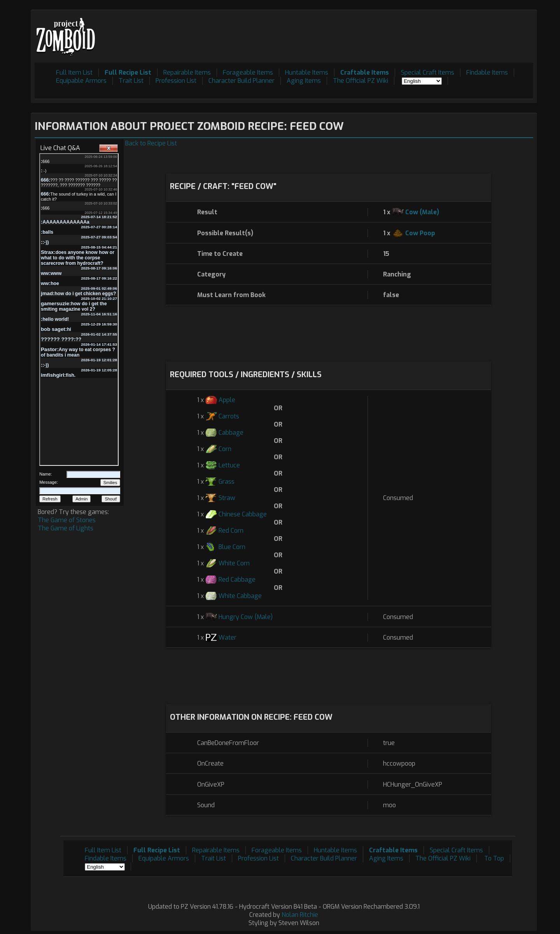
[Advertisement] (392, 31)
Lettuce (229, 465)
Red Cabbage (237, 580)
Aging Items (304, 81)
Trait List (131, 81)
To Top (494, 858)
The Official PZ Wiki (360, 81)
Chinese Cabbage (243, 514)
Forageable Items (248, 73)
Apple (227, 400)
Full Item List (74, 73)
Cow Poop (420, 233)
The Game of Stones (67, 520)
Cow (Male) (422, 212)
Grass (227, 482)
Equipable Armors (81, 81)
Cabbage (231, 433)
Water (227, 638)
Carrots (229, 416)
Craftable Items (365, 73)
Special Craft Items (428, 73)
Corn (225, 449)
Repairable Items (187, 73)
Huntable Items (307, 73)
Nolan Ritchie (300, 915)
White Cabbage (240, 596)
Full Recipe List (128, 73)
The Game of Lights (66, 528)
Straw (227, 498)
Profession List (176, 81)
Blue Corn (232, 547)
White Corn (234, 563)
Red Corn (231, 531)
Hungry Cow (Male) (246, 617)
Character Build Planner (241, 81)
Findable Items (487, 73)
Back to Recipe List (151, 143)
